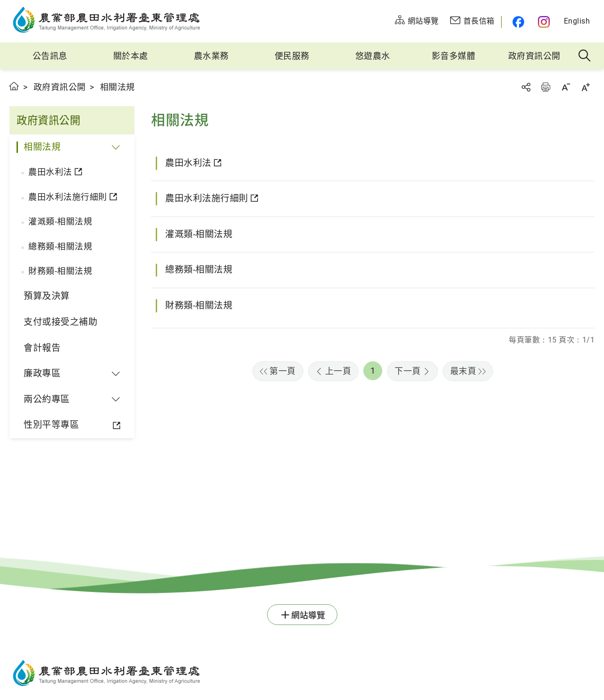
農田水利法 (50, 172)
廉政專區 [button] (42, 373)
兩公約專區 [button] (47, 399)
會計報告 (42, 348)
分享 (526, 87)
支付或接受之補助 (60, 322)
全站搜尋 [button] (585, 56)
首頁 (14, 86)
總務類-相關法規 (60, 246)
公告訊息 (50, 56)
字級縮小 (566, 87)
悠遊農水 (373, 56)
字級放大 (586, 87)
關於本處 (131, 56)
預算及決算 (47, 296)
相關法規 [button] (42, 147)
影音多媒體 (454, 56)
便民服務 (292, 56)
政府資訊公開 (534, 56)
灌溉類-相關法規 (60, 221)
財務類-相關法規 (60, 271)
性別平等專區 (51, 425)
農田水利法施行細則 (68, 197)
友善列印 (545, 87)
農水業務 (211, 56)
